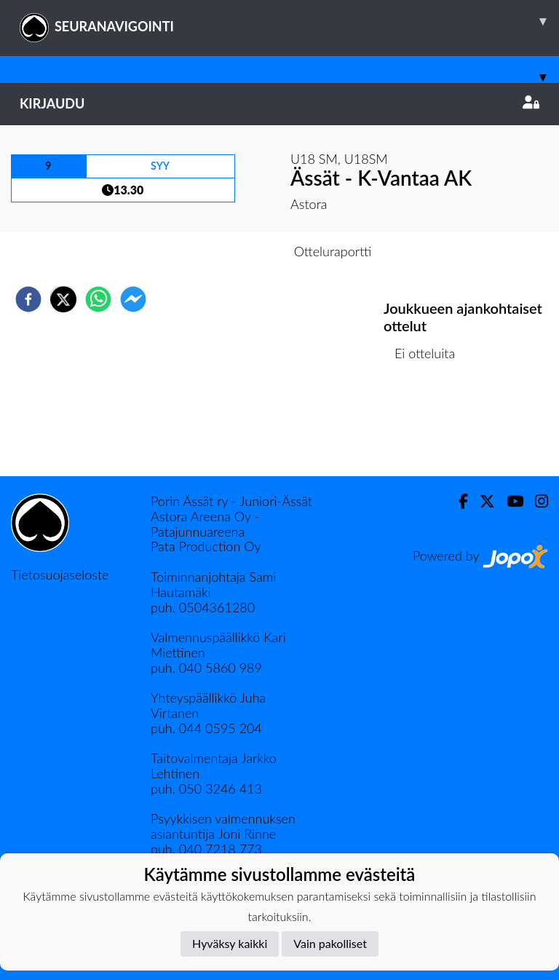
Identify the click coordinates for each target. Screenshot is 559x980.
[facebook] (28, 299)
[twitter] (63, 299)
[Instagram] (536, 501)
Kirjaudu (279, 103)
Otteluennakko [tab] (229, 251)
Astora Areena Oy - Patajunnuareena (205, 524)
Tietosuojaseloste (60, 574)
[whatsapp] (98, 299)
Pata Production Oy (206, 546)
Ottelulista (431, 427)
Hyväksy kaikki (230, 943)
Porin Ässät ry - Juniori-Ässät (231, 501)
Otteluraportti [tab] (333, 251)
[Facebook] (457, 501)
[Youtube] (509, 501)
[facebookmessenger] (133, 299)
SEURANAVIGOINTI (289, 21)
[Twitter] (481, 501)
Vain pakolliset (330, 943)
